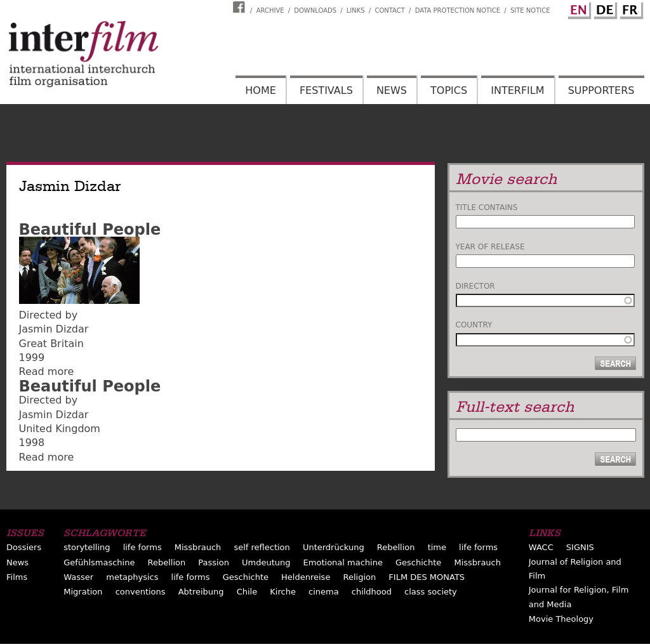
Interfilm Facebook (241, 7)
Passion (214, 562)
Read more (47, 371)
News (392, 90)
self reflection (262, 547)
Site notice (530, 10)
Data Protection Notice (458, 10)
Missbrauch (198, 547)
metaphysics (132, 577)
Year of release (490, 247)
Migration (83, 592)
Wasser (78, 577)
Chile (247, 592)
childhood (372, 592)
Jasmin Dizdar (54, 329)
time (437, 547)
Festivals (326, 90)
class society (431, 592)
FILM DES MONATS (427, 577)
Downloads (315, 10)
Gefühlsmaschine (99, 562)
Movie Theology (561, 619)
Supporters (601, 90)
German (604, 8)
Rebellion (396, 547)
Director (475, 286)
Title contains (487, 207)
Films (17, 577)
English (578, 8)
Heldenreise (306, 577)
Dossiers (24, 547)
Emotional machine (343, 562)
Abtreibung (201, 592)
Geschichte (418, 562)
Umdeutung (266, 562)
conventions (141, 592)
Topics (449, 90)
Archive (270, 10)
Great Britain (51, 344)
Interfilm (517, 90)
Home (261, 90)
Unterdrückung (334, 547)
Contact (389, 10)
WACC (541, 547)
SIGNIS (580, 547)
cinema (324, 592)
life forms (143, 547)
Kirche (283, 592)
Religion (360, 577)
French (630, 8)
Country (474, 325)
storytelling (87, 547)
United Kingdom (60, 429)
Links (356, 10)
